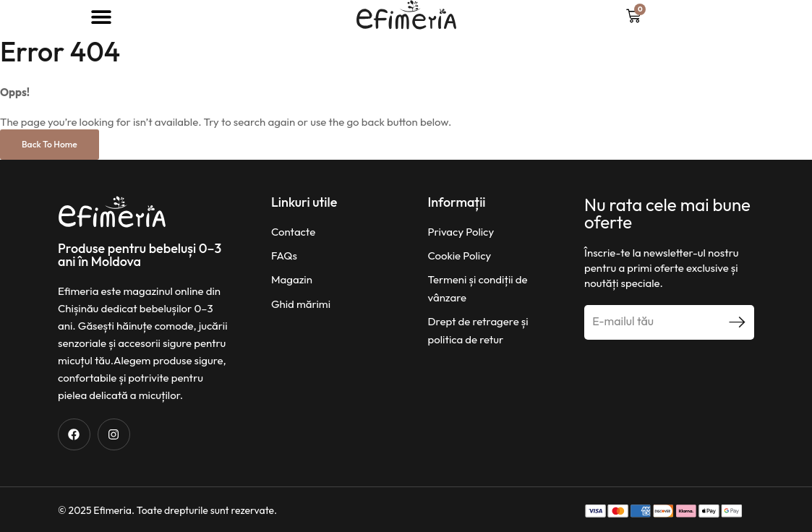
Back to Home (50, 144)
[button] (102, 16)
